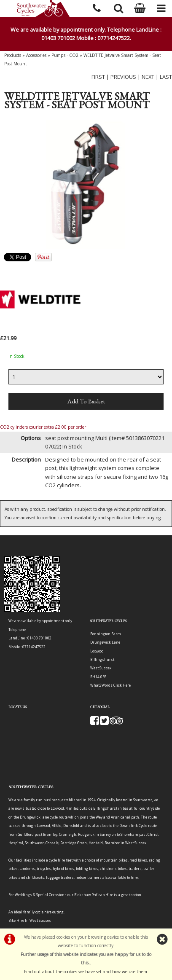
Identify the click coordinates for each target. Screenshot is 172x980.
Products (13, 55)
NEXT (148, 77)
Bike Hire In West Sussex (30, 920)
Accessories (36, 55)
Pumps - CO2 (65, 55)
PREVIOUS (123, 77)
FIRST (98, 77)
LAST (166, 77)
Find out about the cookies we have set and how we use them (86, 972)
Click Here (122, 685)
